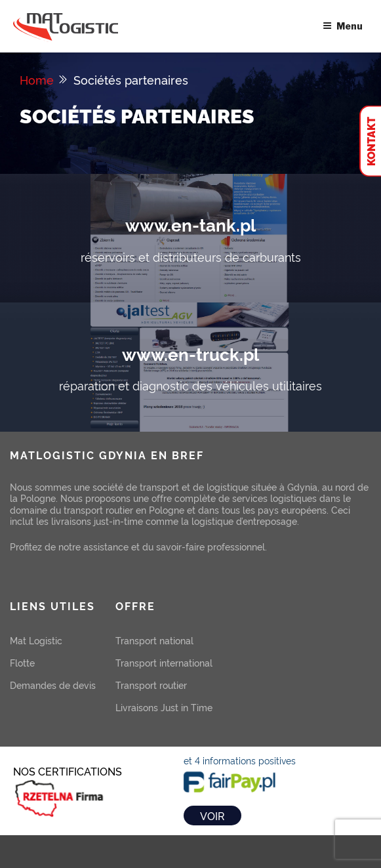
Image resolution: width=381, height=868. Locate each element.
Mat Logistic (36, 640)
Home (37, 79)
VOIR (212, 816)
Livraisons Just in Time (164, 707)
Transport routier (151, 685)
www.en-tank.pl (190, 224)
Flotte (22, 662)
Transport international (164, 662)
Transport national (154, 640)
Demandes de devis (53, 685)
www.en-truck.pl (190, 353)
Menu (343, 26)
